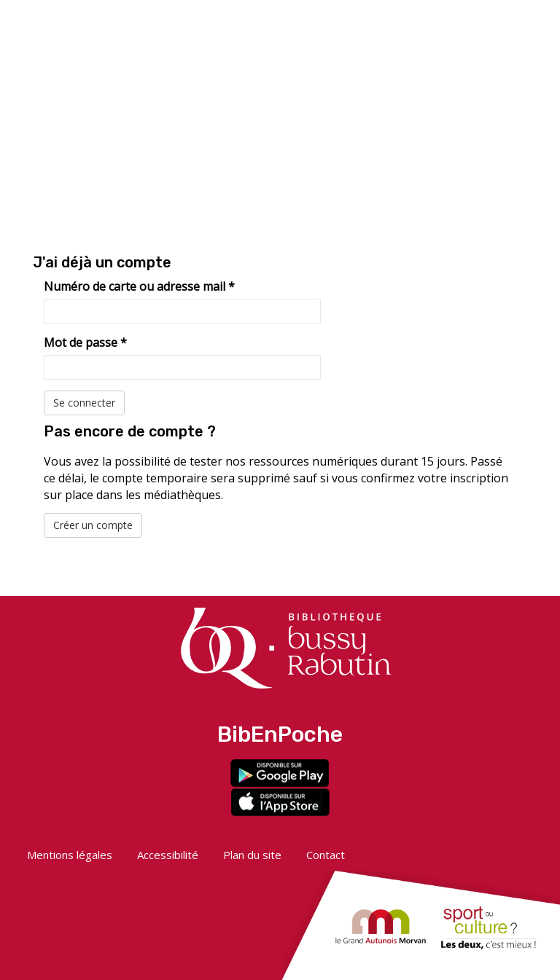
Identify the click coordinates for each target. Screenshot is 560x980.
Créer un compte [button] (93, 525)
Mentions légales (70, 855)
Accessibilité (168, 855)
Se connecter (84, 403)
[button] (440, 27)
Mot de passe (85, 342)
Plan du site (252, 855)
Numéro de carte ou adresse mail (139, 286)
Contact (326, 855)
